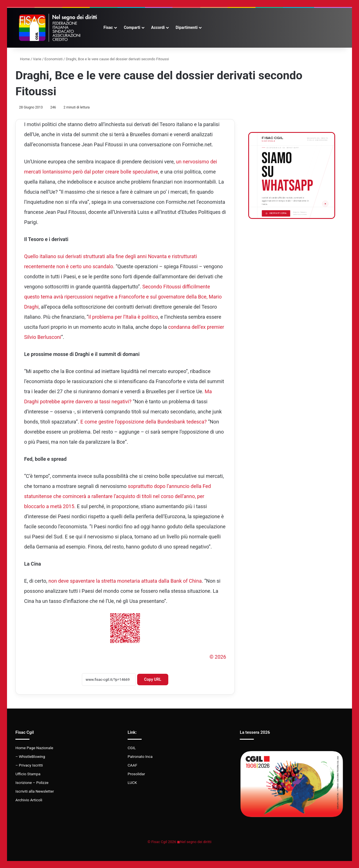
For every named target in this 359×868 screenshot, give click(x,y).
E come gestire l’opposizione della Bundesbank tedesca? (143, 422)
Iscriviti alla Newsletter (35, 791)
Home (23, 59)
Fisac (108, 27)
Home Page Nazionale (34, 748)
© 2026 (218, 657)
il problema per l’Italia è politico (123, 317)
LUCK (132, 783)
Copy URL (153, 679)
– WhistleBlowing (30, 756)
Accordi (158, 27)
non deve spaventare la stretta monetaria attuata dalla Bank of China (125, 581)
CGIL (132, 748)
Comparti (132, 27)
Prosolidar (136, 774)
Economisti (54, 59)
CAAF (132, 765)
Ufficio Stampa (28, 774)
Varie (37, 59)
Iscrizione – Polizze (32, 783)
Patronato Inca (140, 756)
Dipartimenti (187, 27)
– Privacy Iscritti (29, 765)
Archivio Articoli (29, 800)
